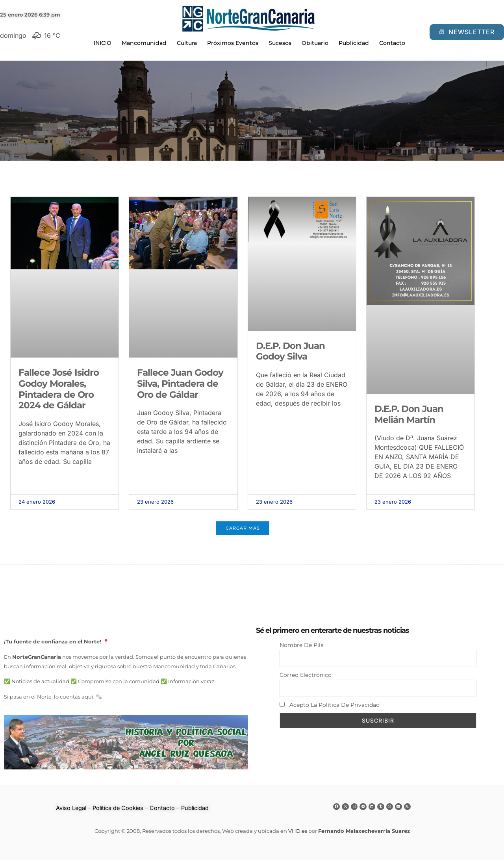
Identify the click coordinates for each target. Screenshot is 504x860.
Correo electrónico (306, 676)
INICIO (103, 43)
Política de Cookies (117, 809)
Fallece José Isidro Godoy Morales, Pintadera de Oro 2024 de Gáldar (59, 389)
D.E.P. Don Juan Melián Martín (409, 414)
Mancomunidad (144, 43)
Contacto (392, 43)
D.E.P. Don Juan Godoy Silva (290, 351)
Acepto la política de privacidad (330, 706)
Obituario (315, 43)
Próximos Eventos (233, 43)
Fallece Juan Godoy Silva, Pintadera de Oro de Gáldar (180, 383)
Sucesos (280, 43)
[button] (243, 529)
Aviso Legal (68, 809)
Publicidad (354, 43)
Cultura (187, 43)
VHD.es (298, 832)
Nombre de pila (302, 645)
